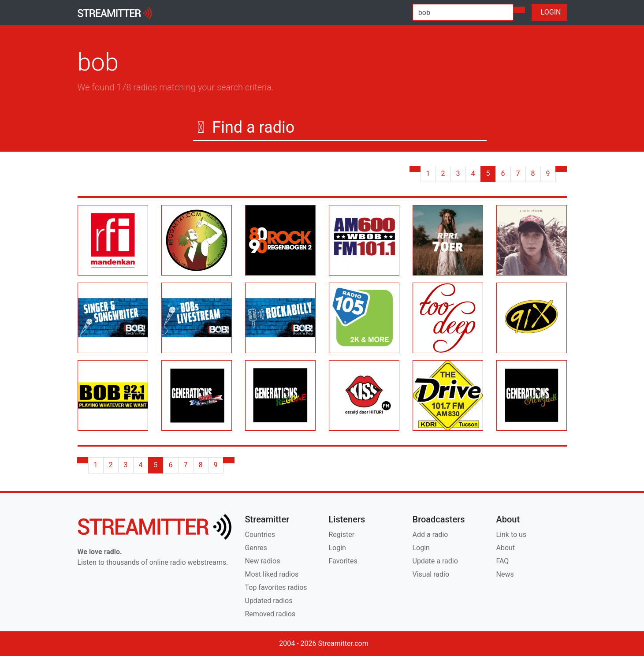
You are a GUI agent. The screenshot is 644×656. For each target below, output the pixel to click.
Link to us (512, 535)
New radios (263, 561)
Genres (256, 548)
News (505, 574)
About (506, 548)
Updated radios (269, 601)
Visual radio (431, 574)
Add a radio (430, 535)
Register (342, 535)
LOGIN (549, 12)
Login (337, 548)
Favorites (343, 561)
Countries (260, 535)
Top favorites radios (276, 587)
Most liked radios (272, 574)
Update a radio (435, 561)
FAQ (503, 561)
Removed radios (270, 614)
